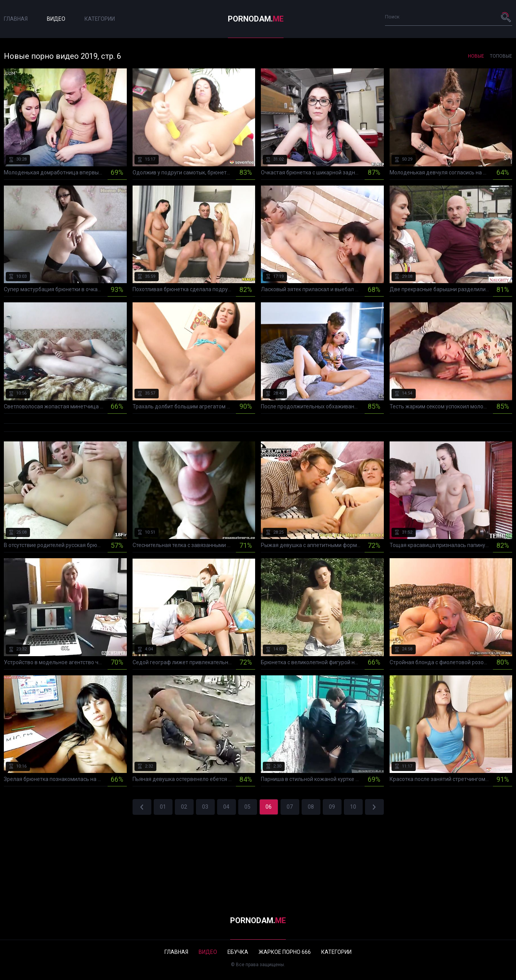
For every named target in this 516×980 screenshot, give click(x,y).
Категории (100, 19)
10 (353, 807)
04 (226, 807)
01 (163, 807)
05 (247, 807)
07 (290, 807)
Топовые (501, 56)
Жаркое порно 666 (285, 952)
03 (205, 807)
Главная (16, 19)
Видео (56, 19)
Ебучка (238, 952)
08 (311, 807)
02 (184, 807)
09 (332, 807)
